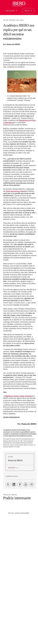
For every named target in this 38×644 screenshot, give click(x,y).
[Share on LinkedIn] (14, 484)
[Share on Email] (32, 484)
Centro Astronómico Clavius (15, 191)
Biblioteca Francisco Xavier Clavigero (18, 396)
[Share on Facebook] (20, 484)
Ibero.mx (28, 11)
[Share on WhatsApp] (26, 484)
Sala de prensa (11, 11)
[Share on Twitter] (8, 484)
